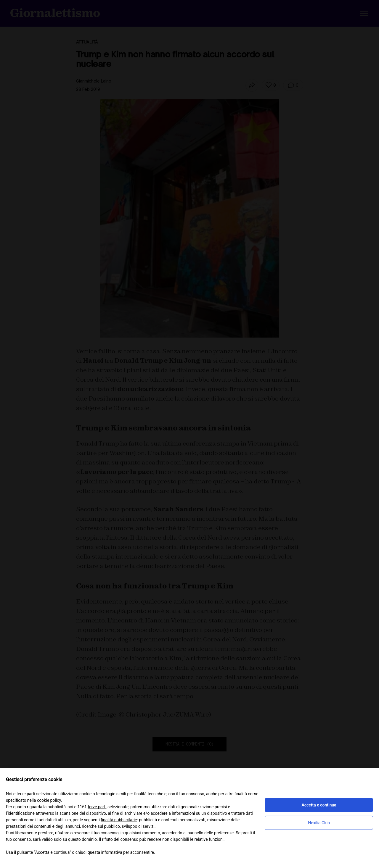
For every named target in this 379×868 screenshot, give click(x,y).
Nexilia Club (319, 823)
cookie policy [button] (49, 800)
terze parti (97, 807)
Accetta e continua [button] (319, 805)
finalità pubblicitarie (119, 820)
